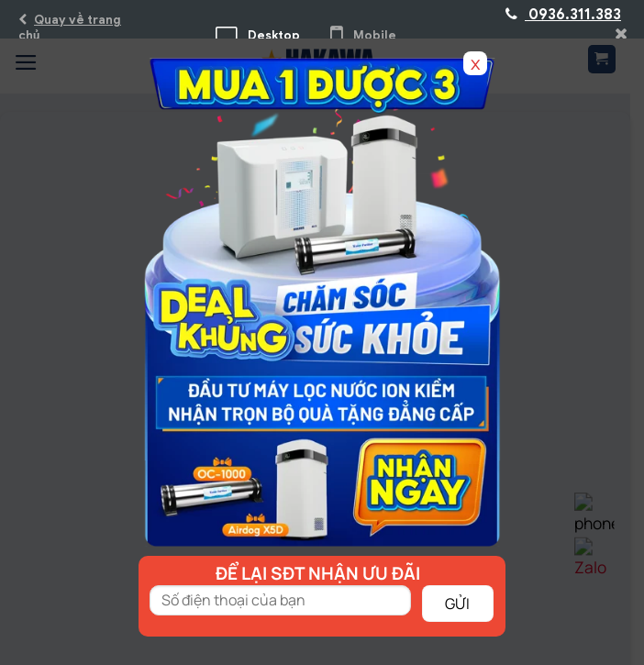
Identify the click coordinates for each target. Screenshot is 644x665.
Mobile (363, 35)
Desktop (258, 35)
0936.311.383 (563, 15)
